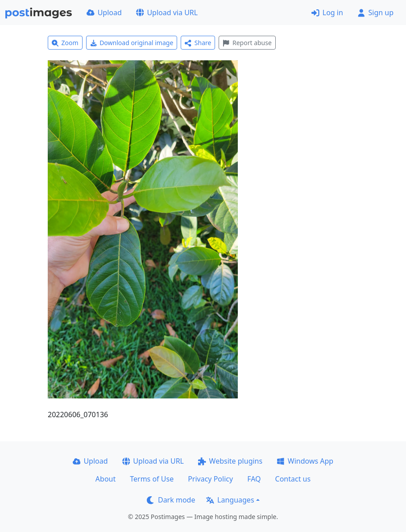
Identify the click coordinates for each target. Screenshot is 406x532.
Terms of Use (152, 479)
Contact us (293, 479)
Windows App (305, 461)
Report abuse (247, 43)
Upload (104, 13)
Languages (230, 500)
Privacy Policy (210, 479)
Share (198, 43)
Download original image (132, 43)
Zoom (65, 43)
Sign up (375, 13)
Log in (327, 13)
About (106, 479)
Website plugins (230, 461)
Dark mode (171, 500)
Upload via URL (167, 13)
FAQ (254, 479)
